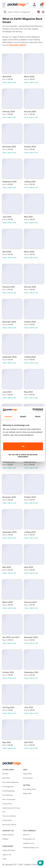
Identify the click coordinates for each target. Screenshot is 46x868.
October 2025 (30, 147)
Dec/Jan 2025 (30, 287)
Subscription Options (17, 45)
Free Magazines (8, 787)
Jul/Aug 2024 (30, 357)
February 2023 (30, 602)
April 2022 (29, 742)
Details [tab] (23, 416)
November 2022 (31, 637)
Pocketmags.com (29, 839)
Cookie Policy (7, 820)
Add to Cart (12, 82)
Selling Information (9, 850)
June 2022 (29, 707)
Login (4, 859)
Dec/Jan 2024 (30, 462)
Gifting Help (27, 794)
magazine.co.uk (29, 843)
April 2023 (29, 567)
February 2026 (9, 112)
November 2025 (9, 147)
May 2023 (7, 567)
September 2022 (31, 672)
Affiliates (5, 839)
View (4, 82)
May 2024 (29, 392)
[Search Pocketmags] (5, 12)
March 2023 (8, 602)
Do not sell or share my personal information (23, 456)
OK (23, 446)
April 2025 (7, 252)
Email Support (28, 778)
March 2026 (29, 77)
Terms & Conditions (9, 816)
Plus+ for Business (9, 799)
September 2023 (10, 532)
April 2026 (7, 77)
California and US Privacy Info (11, 810)
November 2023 (9, 497)
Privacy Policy (7, 804)
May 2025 (28, 217)
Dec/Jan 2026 (30, 112)
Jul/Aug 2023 (30, 532)
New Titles (6, 778)
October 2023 (30, 497)
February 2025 (9, 287)
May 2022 (7, 742)
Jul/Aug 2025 (30, 182)
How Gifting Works (30, 789)
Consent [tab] (8, 416)
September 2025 (9, 182)
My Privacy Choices (9, 825)
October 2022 (8, 672)
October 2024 (30, 322)
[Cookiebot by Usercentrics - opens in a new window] (33, 410)
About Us (26, 835)
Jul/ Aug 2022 (8, 707)
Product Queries (8, 835)
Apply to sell (7, 855)
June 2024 (7, 392)
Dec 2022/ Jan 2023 (11, 637)
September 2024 (10, 357)
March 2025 (29, 252)
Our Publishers (8, 795)
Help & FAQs (27, 774)
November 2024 (9, 322)
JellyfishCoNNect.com (31, 848)
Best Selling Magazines (10, 782)
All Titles (5, 774)
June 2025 (7, 217)
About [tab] (38, 416)
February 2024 (9, 462)
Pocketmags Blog (9, 791)
